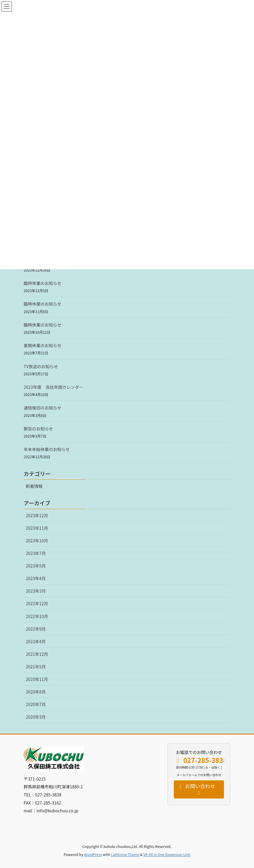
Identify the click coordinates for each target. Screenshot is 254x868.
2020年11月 (37, 679)
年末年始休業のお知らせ (47, 449)
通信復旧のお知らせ (43, 408)
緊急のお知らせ (38, 429)
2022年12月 (37, 603)
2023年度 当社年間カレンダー (53, 387)
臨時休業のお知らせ (43, 283)
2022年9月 (36, 629)
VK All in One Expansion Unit (167, 854)
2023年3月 (36, 591)
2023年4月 (36, 578)
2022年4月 (36, 641)
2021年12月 (37, 654)
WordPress (93, 854)
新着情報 (34, 486)
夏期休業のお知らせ (43, 345)
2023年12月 (37, 515)
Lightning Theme (125, 854)
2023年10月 (37, 541)
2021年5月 (36, 667)
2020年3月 (36, 717)
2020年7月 (36, 704)
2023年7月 (36, 553)
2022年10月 (37, 616)
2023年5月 (36, 566)
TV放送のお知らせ (41, 366)
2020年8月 (36, 692)
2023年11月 (37, 528)
